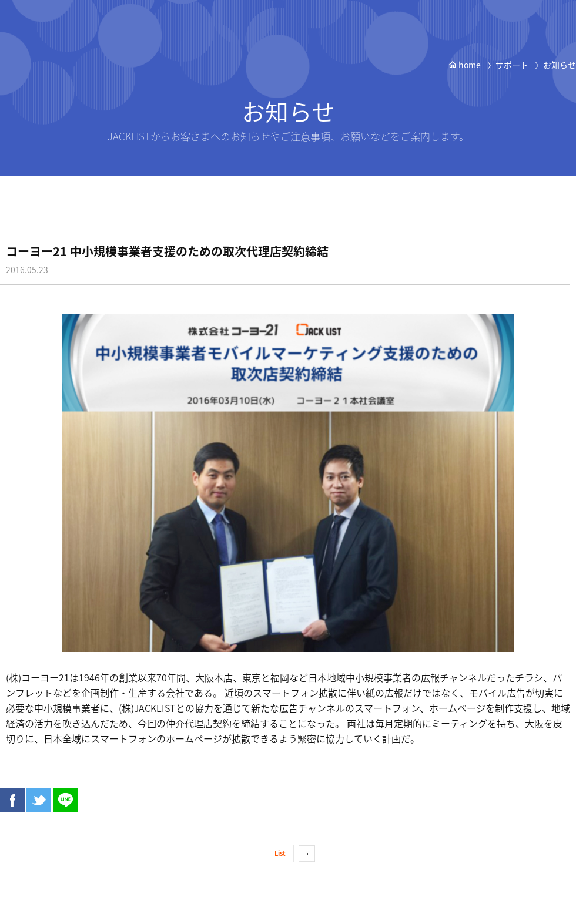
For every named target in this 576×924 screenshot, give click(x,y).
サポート (512, 65)
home (465, 65)
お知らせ (560, 65)
